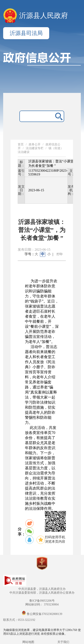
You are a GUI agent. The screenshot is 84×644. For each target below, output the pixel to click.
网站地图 (28, 642)
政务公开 (35, 144)
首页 (21, 144)
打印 (60, 254)
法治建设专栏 (35, 148)
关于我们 (63, 642)
